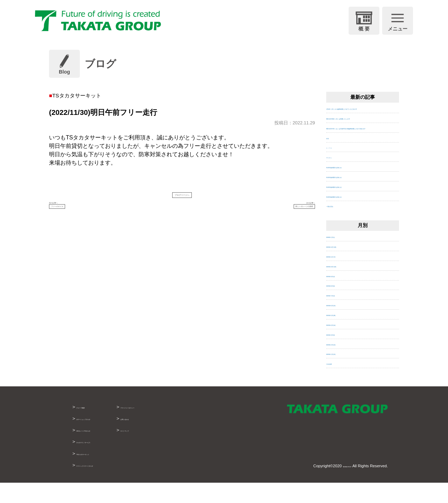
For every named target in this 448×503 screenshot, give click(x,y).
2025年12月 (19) (343, 266)
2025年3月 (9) (340, 354)
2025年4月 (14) (342, 344)
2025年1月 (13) (342, 374)
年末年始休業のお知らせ (351, 187)
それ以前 (335, 383)
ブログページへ (182, 198)
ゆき (331, 157)
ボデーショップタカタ (101, 439)
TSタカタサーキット (99, 473)
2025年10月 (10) (343, 286)
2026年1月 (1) (340, 257)
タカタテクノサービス (101, 462)
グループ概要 (91, 427)
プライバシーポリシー (187, 427)
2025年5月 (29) (342, 335)
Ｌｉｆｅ (335, 167)
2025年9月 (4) (340, 295)
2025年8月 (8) (340, 305)
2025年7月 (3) (340, 315)
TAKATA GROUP (337, 486)
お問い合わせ (177, 439)
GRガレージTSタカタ (100, 450)
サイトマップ (177, 450)
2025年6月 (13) (342, 325)
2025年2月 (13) (342, 364)
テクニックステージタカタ (106, 485)
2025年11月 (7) (342, 276)
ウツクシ (335, 177)
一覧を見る (338, 226)
